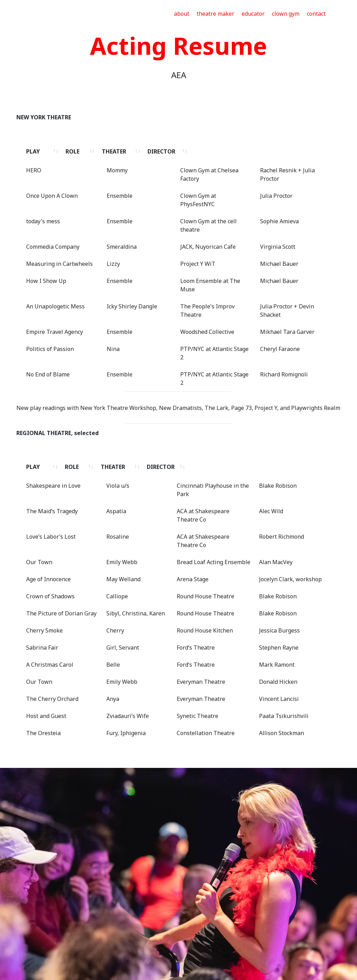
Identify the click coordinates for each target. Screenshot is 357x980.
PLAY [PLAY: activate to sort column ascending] (33, 151)
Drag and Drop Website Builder (179, 969)
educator (253, 14)
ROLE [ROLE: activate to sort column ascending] (110, 151)
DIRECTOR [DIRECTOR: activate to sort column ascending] (265, 151)
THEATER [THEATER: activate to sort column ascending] (176, 151)
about (182, 14)
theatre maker (215, 14)
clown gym (286, 14)
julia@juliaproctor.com (190, 934)
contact (316, 14)
